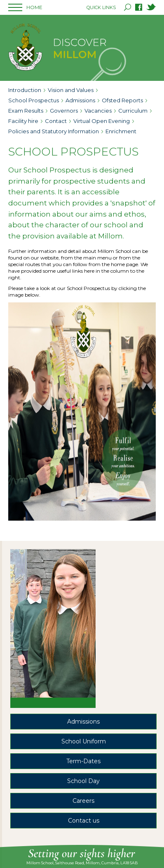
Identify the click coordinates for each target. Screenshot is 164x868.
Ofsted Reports (122, 100)
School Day (83, 781)
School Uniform (84, 741)
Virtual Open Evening (102, 121)
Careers (83, 801)
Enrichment (121, 131)
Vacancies (98, 111)
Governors (64, 111)
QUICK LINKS (101, 7)
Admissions (80, 100)
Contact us (84, 821)
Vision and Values (71, 90)
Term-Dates (83, 761)
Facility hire (23, 121)
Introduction (25, 90)
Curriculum (133, 111)
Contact (56, 121)
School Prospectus (34, 100)
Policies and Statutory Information (54, 131)
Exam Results (26, 111)
